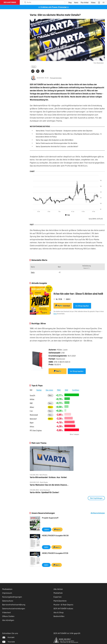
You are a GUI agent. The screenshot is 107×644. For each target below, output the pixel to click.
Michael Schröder (56, 78)
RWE (31, 403)
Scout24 (32, 395)
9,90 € (46, 547)
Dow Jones (49, 390)
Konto (55, 314)
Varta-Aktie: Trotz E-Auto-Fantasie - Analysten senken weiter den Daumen (64, 131)
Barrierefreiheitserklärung (14, 605)
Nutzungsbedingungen (12, 597)
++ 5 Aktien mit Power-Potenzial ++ (54, 7)
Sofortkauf (63, 306)
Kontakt (8, 637)
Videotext (6, 612)
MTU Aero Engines (36, 430)
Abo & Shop (59, 612)
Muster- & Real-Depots (63, 605)
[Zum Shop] (70, 2)
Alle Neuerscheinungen (98, 513)
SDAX (66, 390)
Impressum (7, 593)
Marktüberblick (60, 601)
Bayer (32, 423)
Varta (34, 67)
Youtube (9, 642)
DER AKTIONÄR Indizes (63, 608)
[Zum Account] (76, 2)
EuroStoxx (76, 390)
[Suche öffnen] (25, 2)
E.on (31, 411)
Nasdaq (39, 390)
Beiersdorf (33, 419)
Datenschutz (8, 601)
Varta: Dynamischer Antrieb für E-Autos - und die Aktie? (57, 146)
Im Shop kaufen (82, 306)
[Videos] (93, 2)
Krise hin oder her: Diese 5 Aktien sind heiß (78, 294)
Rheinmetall (34, 415)
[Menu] (104, 2)
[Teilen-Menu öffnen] (33, 71)
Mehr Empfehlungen (96, 498)
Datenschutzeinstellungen (14, 609)
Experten (58, 597)
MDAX (59, 390)
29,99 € (47, 529)
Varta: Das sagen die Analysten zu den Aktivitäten (55, 140)
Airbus (32, 427)
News (50, 395)
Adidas (32, 399)
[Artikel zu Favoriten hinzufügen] (43, 71)
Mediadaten (7, 589)
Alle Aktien (58, 589)
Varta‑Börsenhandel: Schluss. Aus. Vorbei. (48, 477)
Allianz (32, 407)
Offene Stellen (8, 616)
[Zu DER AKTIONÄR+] (85, 2)
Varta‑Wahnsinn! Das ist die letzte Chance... (49, 485)
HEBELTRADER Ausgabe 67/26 (55, 553)
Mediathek (58, 593)
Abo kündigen (8, 620)
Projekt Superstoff (50, 518)
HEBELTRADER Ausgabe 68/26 (55, 535)
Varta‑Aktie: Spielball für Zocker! (44, 492)
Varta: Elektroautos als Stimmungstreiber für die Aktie (57, 143)
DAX (31, 390)
